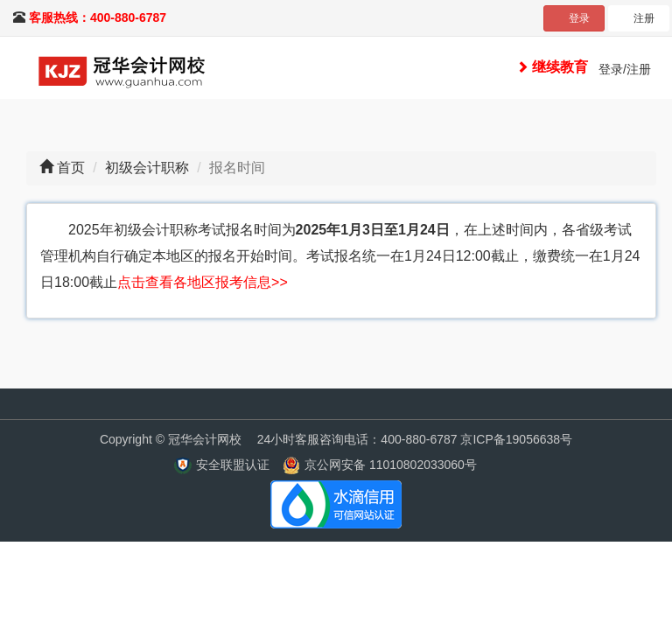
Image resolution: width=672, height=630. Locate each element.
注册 (644, 18)
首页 (71, 168)
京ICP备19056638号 (516, 439)
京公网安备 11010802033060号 (391, 465)
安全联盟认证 (233, 465)
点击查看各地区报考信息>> (203, 282)
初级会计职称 (147, 168)
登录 (579, 18)
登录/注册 (625, 69)
